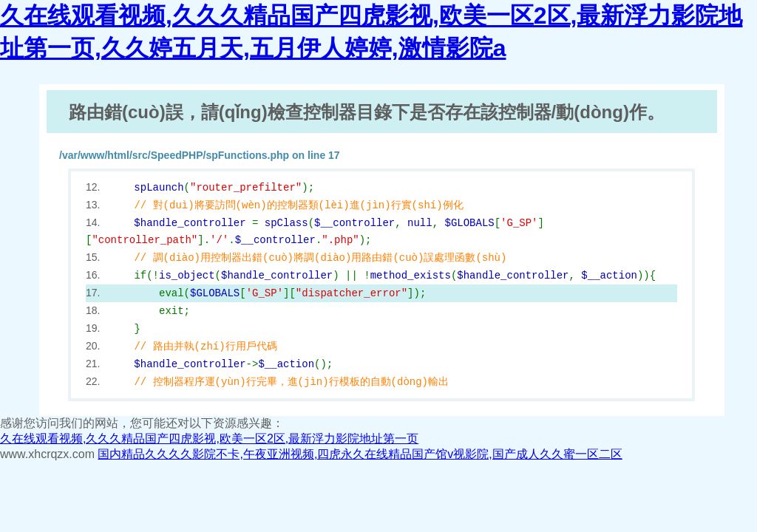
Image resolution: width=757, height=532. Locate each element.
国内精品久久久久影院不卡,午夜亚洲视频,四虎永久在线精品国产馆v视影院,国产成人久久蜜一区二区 (360, 454)
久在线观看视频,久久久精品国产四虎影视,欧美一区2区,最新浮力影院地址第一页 (209, 439)
